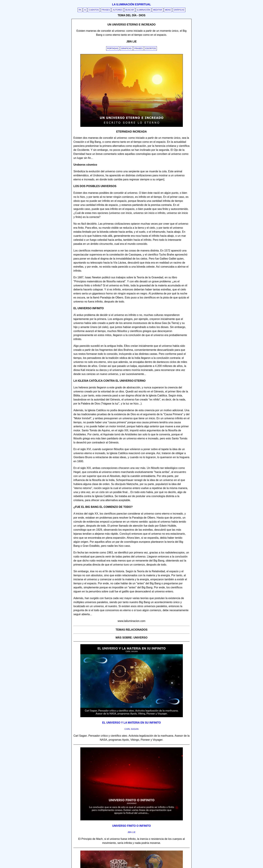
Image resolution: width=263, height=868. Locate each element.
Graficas (126, 48)
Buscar (130, 10)
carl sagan (131, 729)
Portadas (113, 48)
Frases (106, 10)
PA (80, 10)
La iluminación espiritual (131, 4)
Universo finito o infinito (131, 826)
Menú (168, 10)
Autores (117, 10)
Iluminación (143, 10)
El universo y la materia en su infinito (131, 723)
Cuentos (94, 10)
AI (85, 10)
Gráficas (179, 10)
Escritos (151, 48)
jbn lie (131, 832)
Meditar (158, 10)
